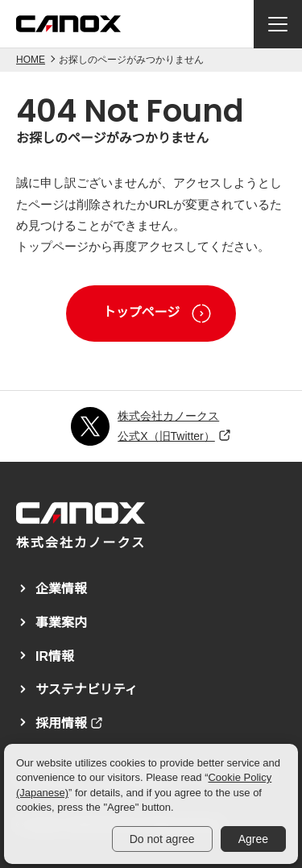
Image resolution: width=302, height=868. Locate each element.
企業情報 (61, 589)
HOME (31, 60)
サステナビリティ (87, 689)
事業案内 (61, 623)
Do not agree (162, 839)
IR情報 (55, 656)
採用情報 (61, 723)
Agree (253, 839)
